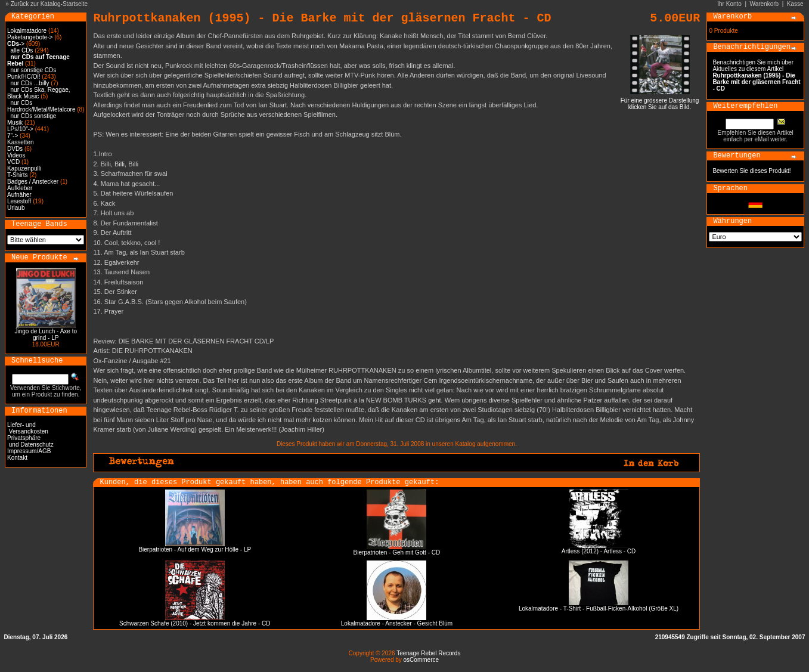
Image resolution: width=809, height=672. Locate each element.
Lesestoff (19, 201)
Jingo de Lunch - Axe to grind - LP (46, 335)
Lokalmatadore (27, 31)
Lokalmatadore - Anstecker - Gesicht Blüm (397, 623)
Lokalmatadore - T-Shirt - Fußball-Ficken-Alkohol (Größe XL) (599, 608)
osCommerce (421, 660)
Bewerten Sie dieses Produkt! (751, 171)
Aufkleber (20, 188)
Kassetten (20, 142)
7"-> (13, 136)
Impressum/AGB (29, 451)
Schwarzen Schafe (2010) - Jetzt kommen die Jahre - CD (195, 623)
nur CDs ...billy (30, 83)
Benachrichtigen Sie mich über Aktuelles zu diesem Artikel (756, 75)
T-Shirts (17, 175)
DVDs (15, 149)
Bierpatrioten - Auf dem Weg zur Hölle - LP (195, 549)
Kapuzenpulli (24, 168)
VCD (13, 162)
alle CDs (22, 50)
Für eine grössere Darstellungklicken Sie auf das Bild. (660, 101)
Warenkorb (765, 4)
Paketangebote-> (30, 37)
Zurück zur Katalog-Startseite (49, 4)
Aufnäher (19, 195)
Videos (16, 155)
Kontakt (17, 458)
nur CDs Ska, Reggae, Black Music (39, 93)
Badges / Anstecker (33, 182)
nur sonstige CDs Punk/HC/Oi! (32, 73)
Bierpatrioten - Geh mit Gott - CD (397, 552)
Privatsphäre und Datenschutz (30, 441)
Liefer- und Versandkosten (28, 428)
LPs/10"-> (20, 129)
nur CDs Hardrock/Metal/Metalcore (41, 106)
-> (16, 44)
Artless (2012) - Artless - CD (599, 551)
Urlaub (16, 208)
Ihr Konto (729, 4)
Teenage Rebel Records (428, 653)
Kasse (795, 4)
